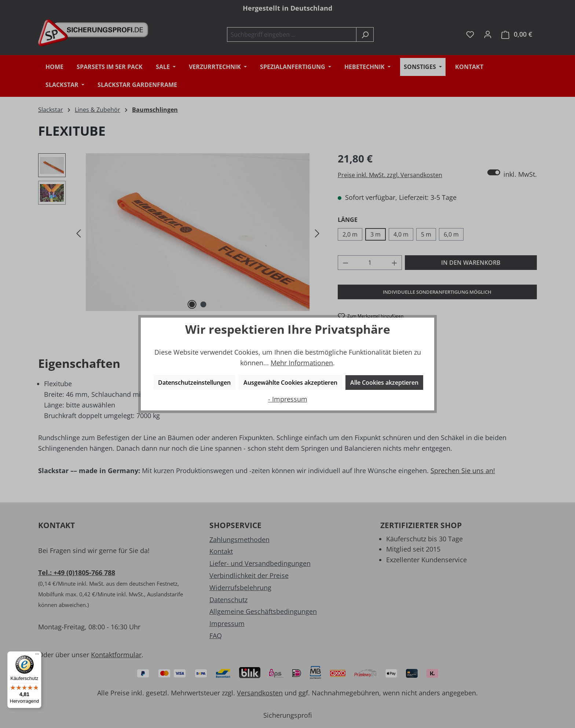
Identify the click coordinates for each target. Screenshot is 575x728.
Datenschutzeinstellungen (194, 383)
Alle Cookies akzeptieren (384, 383)
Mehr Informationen (302, 363)
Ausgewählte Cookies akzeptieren (290, 383)
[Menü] (37, 656)
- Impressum (288, 399)
